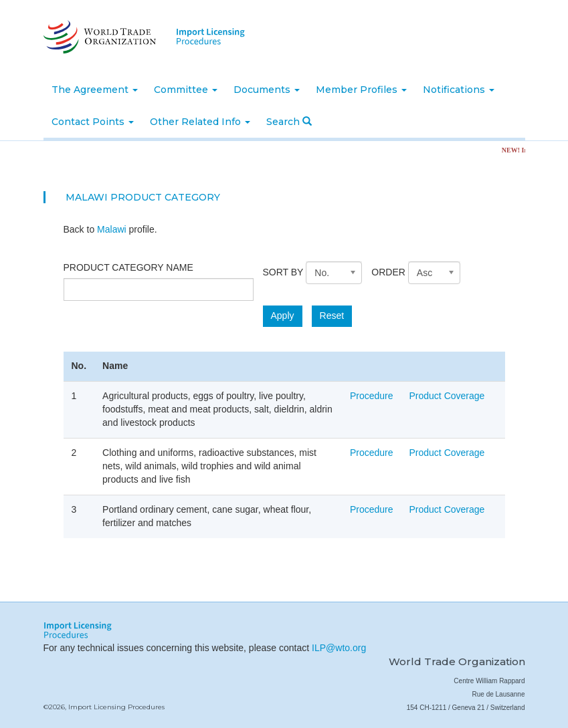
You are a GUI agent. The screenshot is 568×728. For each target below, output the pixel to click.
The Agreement (95, 90)
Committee (186, 90)
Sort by (283, 272)
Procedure (372, 396)
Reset (332, 316)
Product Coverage (447, 396)
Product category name (128, 267)
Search (289, 122)
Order (388, 272)
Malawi (112, 229)
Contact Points (93, 122)
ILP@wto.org (339, 648)
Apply (283, 316)
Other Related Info (200, 122)
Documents (267, 90)
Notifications (459, 90)
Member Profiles (361, 90)
